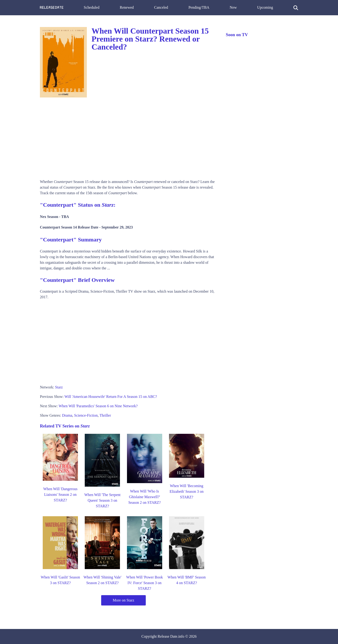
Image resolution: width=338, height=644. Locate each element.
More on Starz (123, 600)
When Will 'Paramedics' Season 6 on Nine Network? (98, 406)
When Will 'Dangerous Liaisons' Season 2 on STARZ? (60, 495)
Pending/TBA (199, 7)
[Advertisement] (128, 137)
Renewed (127, 7)
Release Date (168, 636)
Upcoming (265, 7)
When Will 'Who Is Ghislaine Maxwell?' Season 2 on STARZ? (145, 497)
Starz (59, 387)
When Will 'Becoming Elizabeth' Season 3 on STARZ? (187, 491)
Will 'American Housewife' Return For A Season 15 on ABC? (111, 397)
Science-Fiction (86, 415)
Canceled (161, 7)
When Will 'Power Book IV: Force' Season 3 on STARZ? (145, 583)
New (233, 7)
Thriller (105, 415)
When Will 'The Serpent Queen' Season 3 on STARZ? (102, 500)
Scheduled (92, 7)
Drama (67, 415)
